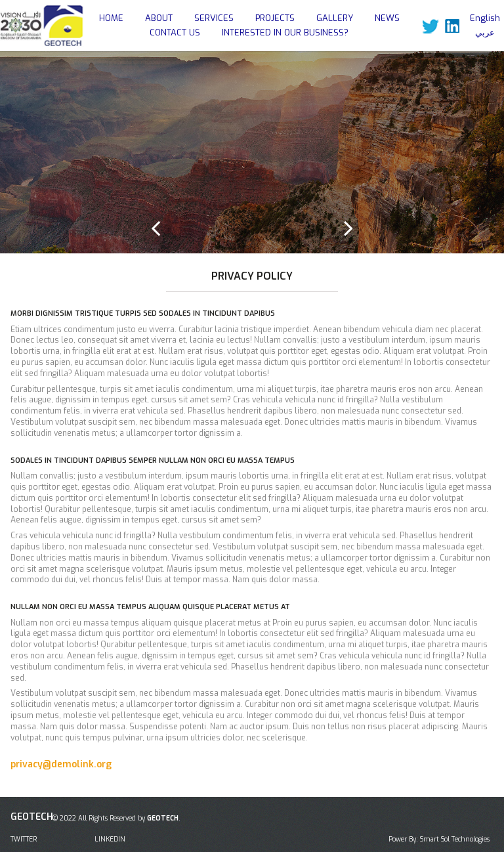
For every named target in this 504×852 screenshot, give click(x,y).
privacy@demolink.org (61, 764)
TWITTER (24, 839)
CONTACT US (175, 32)
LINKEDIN (110, 839)
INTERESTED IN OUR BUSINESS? (285, 32)
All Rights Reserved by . (130, 818)
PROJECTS (275, 18)
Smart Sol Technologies (455, 839)
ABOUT (159, 18)
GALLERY (335, 18)
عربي (485, 32)
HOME (111, 18)
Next (348, 228)
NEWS (387, 18)
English (485, 18)
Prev (156, 228)
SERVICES (214, 18)
